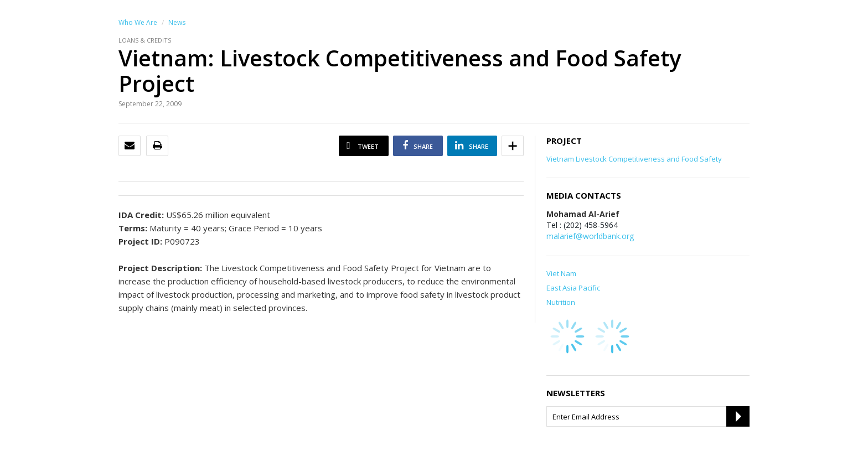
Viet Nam (561, 273)
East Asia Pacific (573, 288)
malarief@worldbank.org (590, 236)
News (177, 22)
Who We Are (138, 22)
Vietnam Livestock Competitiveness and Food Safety (634, 159)
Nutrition (561, 302)
